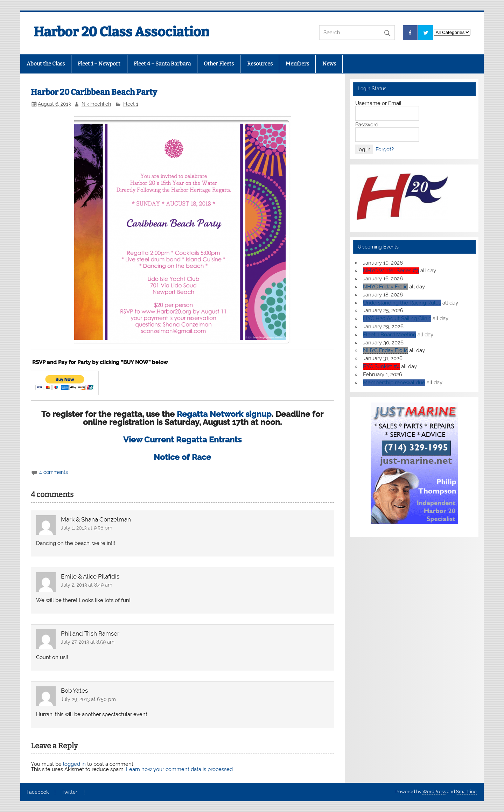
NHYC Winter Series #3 (391, 271)
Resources (260, 64)
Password (367, 125)
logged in (74, 764)
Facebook (38, 792)
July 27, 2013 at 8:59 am (88, 642)
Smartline (466, 792)
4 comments (54, 472)
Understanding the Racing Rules (402, 303)
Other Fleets (219, 64)
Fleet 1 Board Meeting (390, 335)
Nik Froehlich (96, 104)
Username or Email (378, 103)
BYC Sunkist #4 (381, 366)
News (329, 64)
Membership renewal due (394, 383)
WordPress (434, 792)
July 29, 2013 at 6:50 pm (88, 699)
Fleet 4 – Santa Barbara (162, 64)
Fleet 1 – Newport (99, 64)
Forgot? (385, 149)
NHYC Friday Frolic (385, 287)
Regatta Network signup (224, 414)
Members (297, 64)
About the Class (46, 64)
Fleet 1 (131, 104)
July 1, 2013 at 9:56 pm (87, 528)
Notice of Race (182, 457)
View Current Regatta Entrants (182, 440)
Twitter (69, 792)
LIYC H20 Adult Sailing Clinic (397, 318)
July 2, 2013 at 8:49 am (87, 585)
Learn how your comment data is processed (179, 769)
